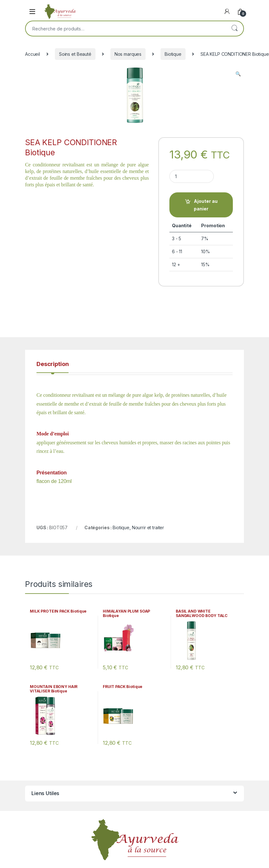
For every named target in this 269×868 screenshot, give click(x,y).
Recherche (234, 29)
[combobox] (126, 29)
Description (52, 364)
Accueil (33, 54)
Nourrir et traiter (148, 527)
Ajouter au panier (206, 205)
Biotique (173, 54)
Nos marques (128, 54)
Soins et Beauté (75, 54)
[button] (238, 74)
